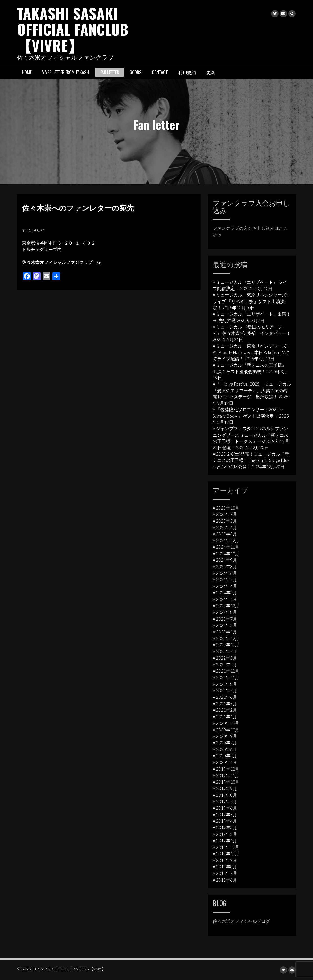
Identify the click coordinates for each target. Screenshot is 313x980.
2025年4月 (226, 527)
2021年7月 (226, 690)
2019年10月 (228, 782)
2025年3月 (226, 534)
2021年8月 (226, 684)
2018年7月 (226, 873)
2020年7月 (226, 743)
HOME (27, 72)
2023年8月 (226, 612)
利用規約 (187, 72)
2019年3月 (226, 828)
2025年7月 (226, 514)
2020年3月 (226, 756)
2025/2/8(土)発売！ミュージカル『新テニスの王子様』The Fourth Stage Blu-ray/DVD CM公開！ (251, 460)
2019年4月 (226, 821)
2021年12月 (228, 671)
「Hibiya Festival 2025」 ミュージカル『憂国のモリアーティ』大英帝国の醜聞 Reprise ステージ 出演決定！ (252, 390)
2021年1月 (226, 717)
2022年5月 (226, 658)
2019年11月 (228, 775)
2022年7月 (226, 651)
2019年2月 (226, 834)
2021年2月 (226, 710)
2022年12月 (228, 638)
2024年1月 (226, 599)
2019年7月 (226, 801)
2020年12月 (228, 723)
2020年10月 (228, 730)
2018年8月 (226, 867)
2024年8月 (226, 566)
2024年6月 (226, 573)
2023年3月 (226, 625)
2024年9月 (226, 560)
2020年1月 (226, 762)
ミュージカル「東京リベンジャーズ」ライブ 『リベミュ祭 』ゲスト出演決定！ (252, 301)
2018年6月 (226, 880)
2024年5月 (226, 579)
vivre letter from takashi (66, 72)
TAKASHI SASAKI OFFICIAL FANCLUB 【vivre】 (73, 29)
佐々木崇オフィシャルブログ (241, 921)
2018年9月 (226, 860)
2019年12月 (228, 769)
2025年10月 (228, 508)
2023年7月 (226, 619)
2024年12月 (228, 540)
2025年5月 (226, 521)
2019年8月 (226, 795)
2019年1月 (226, 841)
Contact (160, 72)
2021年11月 (228, 677)
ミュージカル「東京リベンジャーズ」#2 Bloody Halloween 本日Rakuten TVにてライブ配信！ (252, 352)
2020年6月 (226, 749)
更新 (211, 72)
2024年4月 (226, 586)
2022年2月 (226, 664)
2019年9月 (226, 788)
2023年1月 (226, 632)
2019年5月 (226, 815)
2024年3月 (226, 593)
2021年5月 (226, 704)
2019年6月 (226, 808)
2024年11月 (228, 547)
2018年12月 (228, 847)
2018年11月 (228, 854)
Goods (135, 72)
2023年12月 (228, 606)
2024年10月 (228, 554)
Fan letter (110, 72)
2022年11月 (228, 645)
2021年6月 (226, 697)
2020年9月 (226, 736)
